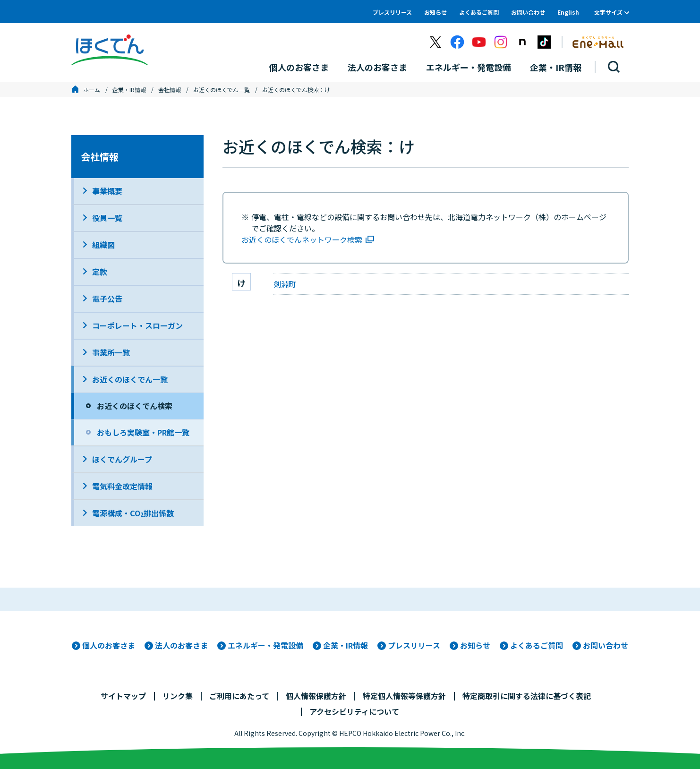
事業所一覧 (111, 352)
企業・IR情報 (129, 90)
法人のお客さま (181, 645)
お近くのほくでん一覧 (222, 90)
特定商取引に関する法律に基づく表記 (527, 696)
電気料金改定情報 (122, 486)
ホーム (92, 90)
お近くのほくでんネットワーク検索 (302, 239)
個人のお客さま (109, 645)
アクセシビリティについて (354, 711)
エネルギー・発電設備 (265, 645)
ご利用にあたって (239, 696)
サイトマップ (123, 696)
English (568, 12)
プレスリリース (392, 12)
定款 (100, 272)
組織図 (103, 245)
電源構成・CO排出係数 (133, 513)
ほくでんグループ (122, 459)
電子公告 (107, 299)
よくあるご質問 (479, 12)
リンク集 (178, 696)
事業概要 (107, 191)
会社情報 (170, 90)
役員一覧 (107, 218)
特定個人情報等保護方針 (404, 696)
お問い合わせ (528, 12)
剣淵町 (285, 284)
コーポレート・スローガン (137, 325)
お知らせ (435, 12)
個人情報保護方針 (316, 696)
